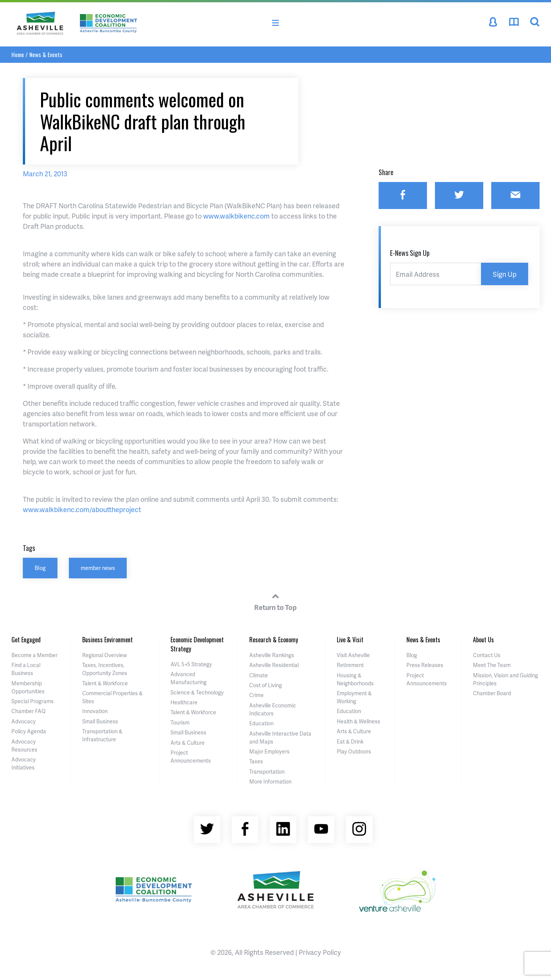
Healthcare (184, 702)
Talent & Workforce (105, 683)
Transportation (267, 772)
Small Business (100, 721)
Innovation (95, 711)
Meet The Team (492, 665)
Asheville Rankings (272, 655)
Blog (40, 568)
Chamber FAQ (29, 711)
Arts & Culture (188, 743)
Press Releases (425, 665)
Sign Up (505, 274)
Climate (259, 675)
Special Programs (33, 701)
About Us (483, 640)
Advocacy (24, 721)
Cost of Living (266, 685)
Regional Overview (105, 655)
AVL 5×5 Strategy (191, 664)
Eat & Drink (350, 741)
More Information (270, 781)
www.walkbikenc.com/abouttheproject (82, 509)
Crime (256, 695)
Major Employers (269, 751)
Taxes (256, 761)
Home (18, 54)
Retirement (350, 665)
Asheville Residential (274, 665)
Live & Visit (350, 640)
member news (98, 568)
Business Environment (107, 640)
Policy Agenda (29, 731)
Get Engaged (26, 640)
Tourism (180, 722)
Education (261, 723)
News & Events (46, 54)
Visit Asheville (353, 655)
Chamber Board (492, 693)
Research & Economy (274, 640)
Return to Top (275, 601)
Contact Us (487, 655)
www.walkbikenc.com (236, 216)
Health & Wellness (358, 721)
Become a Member (34, 655)
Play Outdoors (354, 751)
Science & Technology (197, 692)
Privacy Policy (320, 952)
